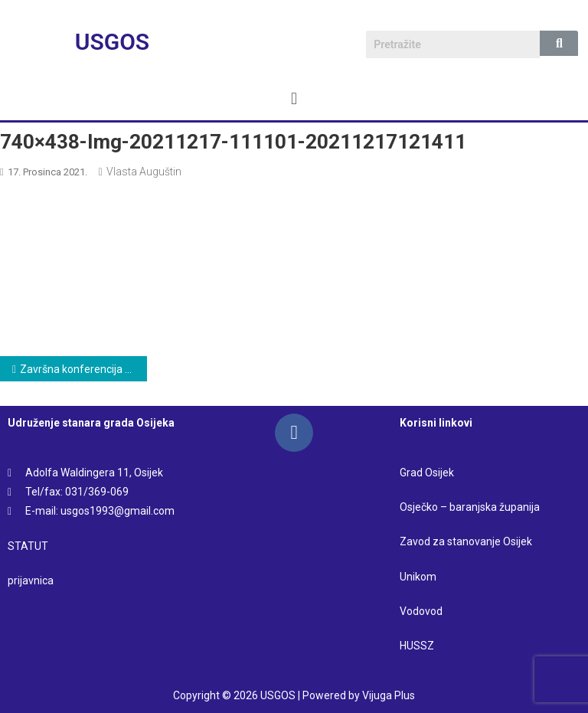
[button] (294, 98)
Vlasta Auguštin (144, 172)
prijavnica (31, 581)
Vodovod (422, 611)
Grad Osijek (427, 473)
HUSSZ (417, 646)
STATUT (28, 546)
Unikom (418, 577)
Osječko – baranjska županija (470, 507)
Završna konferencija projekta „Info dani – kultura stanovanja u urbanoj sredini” (83, 369)
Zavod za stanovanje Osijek (466, 541)
